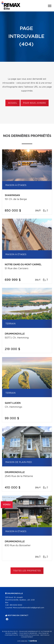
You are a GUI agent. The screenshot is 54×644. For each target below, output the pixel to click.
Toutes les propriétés (27, 571)
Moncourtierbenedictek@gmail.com (29, 608)
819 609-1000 (16, 605)
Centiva (33, 641)
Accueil (13, 103)
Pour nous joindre (35, 103)
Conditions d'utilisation (29, 635)
